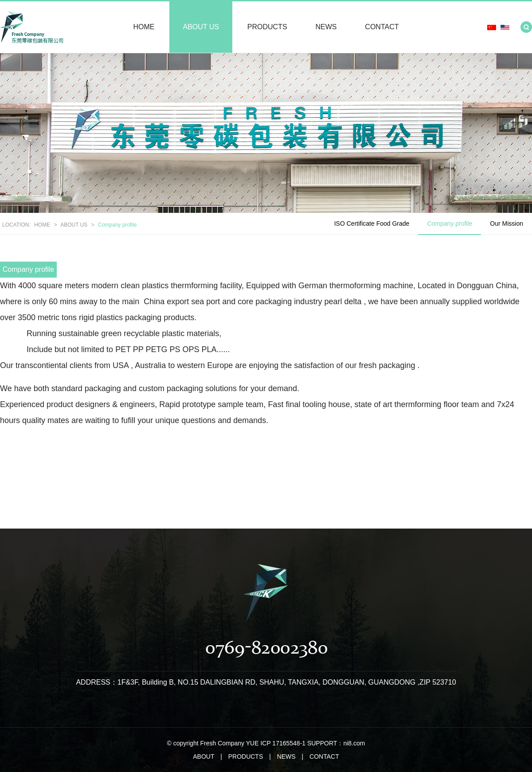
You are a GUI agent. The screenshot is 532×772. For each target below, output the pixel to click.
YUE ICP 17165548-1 (276, 743)
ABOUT (203, 756)
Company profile (117, 225)
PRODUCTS (267, 27)
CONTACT (382, 27)
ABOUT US (201, 27)
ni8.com (354, 743)
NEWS (326, 27)
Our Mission (507, 223)
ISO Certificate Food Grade (372, 223)
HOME (144, 27)
